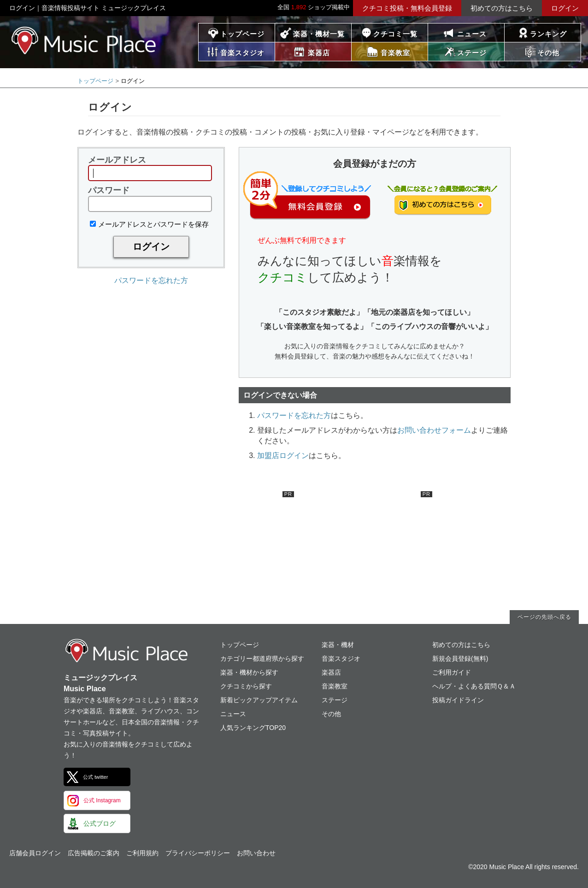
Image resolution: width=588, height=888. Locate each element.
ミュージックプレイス (84, 40)
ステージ (335, 700)
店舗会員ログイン (35, 853)
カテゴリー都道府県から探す (262, 659)
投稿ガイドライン (458, 700)
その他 (331, 714)
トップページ (242, 34)
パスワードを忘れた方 (151, 280)
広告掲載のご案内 (94, 853)
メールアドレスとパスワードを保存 (149, 224)
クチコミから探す (246, 686)
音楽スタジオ (341, 659)
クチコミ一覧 (395, 34)
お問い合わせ (256, 853)
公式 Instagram (102, 800)
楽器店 (331, 672)
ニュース (472, 34)
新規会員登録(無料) (460, 659)
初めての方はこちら (502, 8)
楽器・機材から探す (249, 672)
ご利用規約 (142, 853)
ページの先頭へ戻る (544, 617)
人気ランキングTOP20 (253, 728)
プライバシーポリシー (198, 853)
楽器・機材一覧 (319, 34)
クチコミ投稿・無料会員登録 (407, 8)
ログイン (565, 8)
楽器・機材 (338, 645)
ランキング (548, 34)
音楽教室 (335, 686)
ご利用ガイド (452, 672)
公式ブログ (100, 823)
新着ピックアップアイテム (259, 700)
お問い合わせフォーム (434, 430)
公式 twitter (95, 777)
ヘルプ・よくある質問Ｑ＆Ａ (474, 686)
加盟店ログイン (283, 456)
